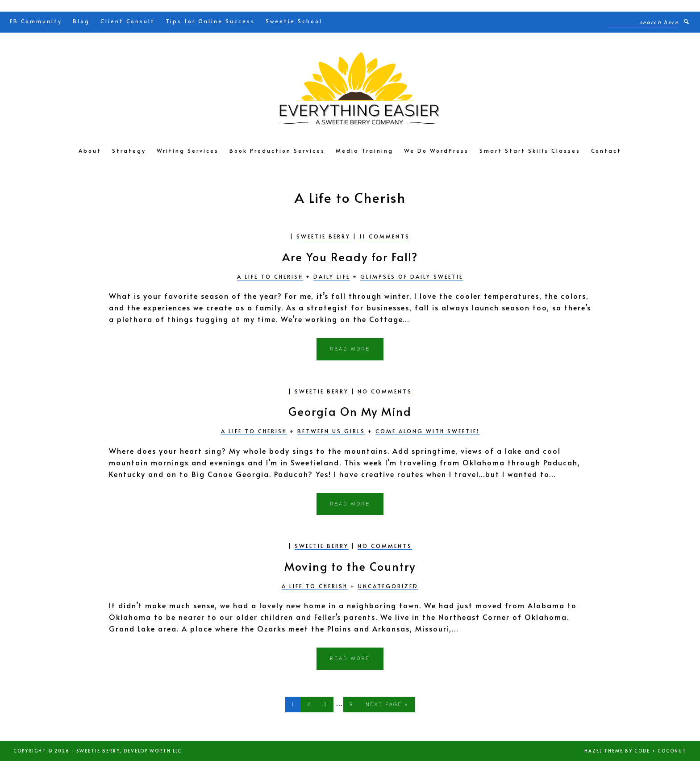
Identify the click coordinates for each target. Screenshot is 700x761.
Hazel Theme (604, 751)
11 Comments (385, 236)
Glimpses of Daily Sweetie (412, 276)
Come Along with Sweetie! (427, 431)
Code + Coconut (660, 751)
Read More (350, 349)
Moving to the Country (350, 566)
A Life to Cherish (270, 276)
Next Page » (387, 706)
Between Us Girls (331, 431)
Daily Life (332, 276)
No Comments (385, 391)
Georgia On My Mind (350, 411)
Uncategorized (388, 586)
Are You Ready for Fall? (350, 257)
